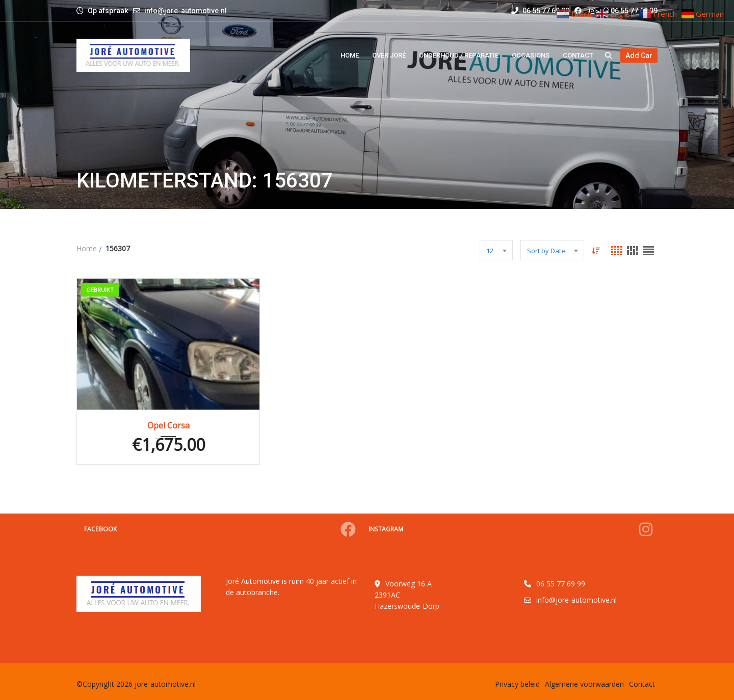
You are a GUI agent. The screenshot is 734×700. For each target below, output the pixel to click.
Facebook (220, 529)
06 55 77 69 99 (540, 11)
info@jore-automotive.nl (186, 11)
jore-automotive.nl (165, 684)
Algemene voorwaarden (584, 684)
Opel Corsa (168, 425)
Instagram (510, 529)
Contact (642, 684)
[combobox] (496, 250)
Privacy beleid (517, 684)
